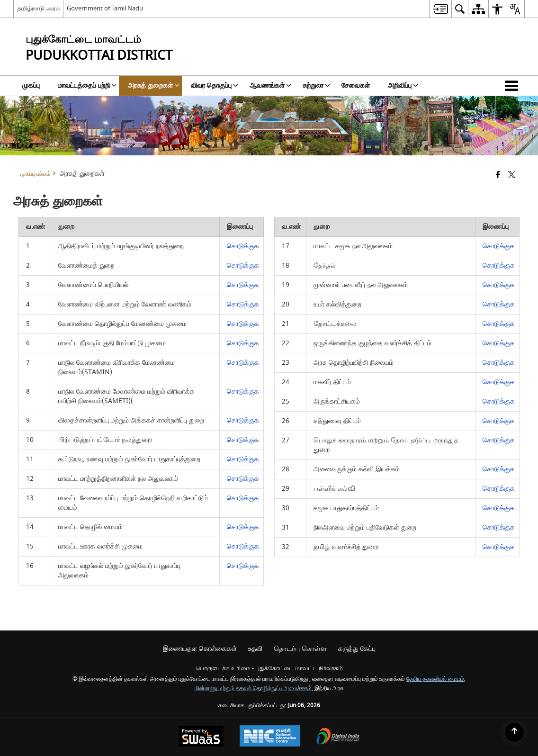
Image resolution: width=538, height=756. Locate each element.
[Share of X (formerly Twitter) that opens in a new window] (512, 175)
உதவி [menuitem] (255, 649)
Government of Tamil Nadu (105, 8)
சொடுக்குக (243, 246)
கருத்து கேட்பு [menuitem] (357, 649)
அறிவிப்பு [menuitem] (403, 85)
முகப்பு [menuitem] (31, 85)
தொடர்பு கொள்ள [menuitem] (300, 649)
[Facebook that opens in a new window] (498, 175)
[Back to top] (514, 732)
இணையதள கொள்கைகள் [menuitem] (200, 649)
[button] (513, 86)
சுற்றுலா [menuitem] (316, 85)
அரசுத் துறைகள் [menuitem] (154, 85)
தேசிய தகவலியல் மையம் (435, 679)
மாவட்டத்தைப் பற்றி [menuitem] (87, 85)
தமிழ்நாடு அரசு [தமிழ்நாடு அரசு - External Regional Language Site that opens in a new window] (38, 8)
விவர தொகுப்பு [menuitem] (215, 85)
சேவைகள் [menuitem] (356, 85)
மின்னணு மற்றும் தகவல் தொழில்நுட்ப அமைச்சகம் (253, 688)
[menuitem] (440, 9)
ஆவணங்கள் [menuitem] (270, 85)
